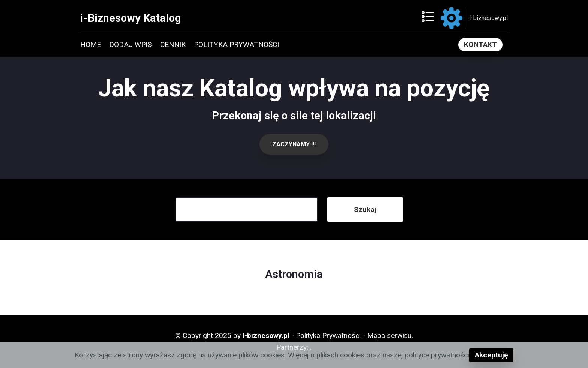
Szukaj (365, 210)
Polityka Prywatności (328, 336)
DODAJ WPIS (130, 44)
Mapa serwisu (389, 336)
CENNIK (173, 44)
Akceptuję (491, 355)
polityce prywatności (437, 355)
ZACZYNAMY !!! (294, 144)
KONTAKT (480, 44)
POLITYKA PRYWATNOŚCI (236, 44)
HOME (91, 44)
